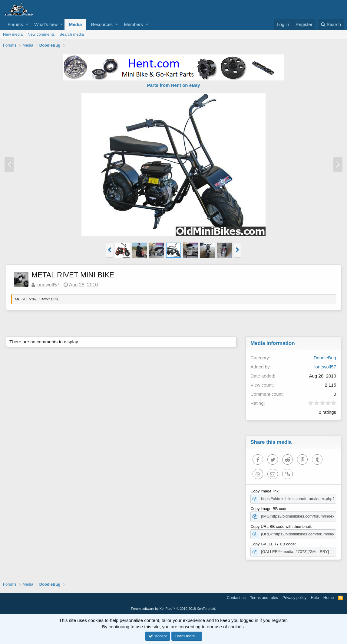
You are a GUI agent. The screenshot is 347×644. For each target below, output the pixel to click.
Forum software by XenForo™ (174, 609)
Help (315, 598)
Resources (102, 24)
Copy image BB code (269, 509)
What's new (46, 24)
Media (76, 24)
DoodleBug (325, 358)
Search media (72, 34)
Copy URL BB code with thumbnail (281, 526)
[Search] (331, 24)
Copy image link (264, 491)
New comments (41, 34)
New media (13, 34)
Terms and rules (264, 598)
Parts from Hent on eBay (173, 85)
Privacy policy (294, 598)
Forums (15, 24)
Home (329, 598)
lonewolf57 (48, 285)
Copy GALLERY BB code (273, 544)
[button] (27, 24)
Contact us (236, 598)
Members (133, 24)
